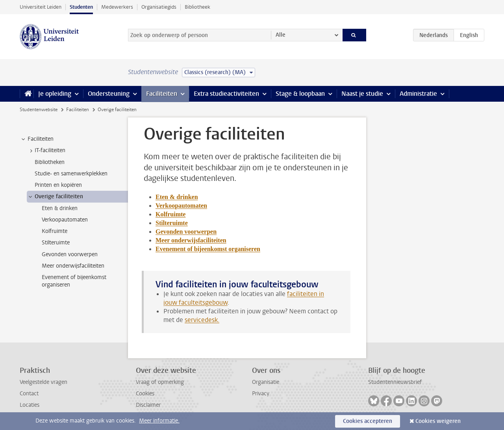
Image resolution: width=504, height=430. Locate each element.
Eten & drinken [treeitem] (60, 208)
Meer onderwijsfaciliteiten (191, 240)
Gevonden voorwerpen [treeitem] (70, 254)
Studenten (81, 7)
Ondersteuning (109, 94)
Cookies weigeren (438, 421)
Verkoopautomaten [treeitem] (65, 220)
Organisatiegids (159, 7)
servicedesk (201, 320)
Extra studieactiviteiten (226, 94)
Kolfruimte (170, 214)
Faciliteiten (162, 94)
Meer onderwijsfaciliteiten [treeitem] (73, 266)
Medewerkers (117, 7)
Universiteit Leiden (41, 7)
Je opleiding (55, 94)
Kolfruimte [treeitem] (55, 231)
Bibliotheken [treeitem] (50, 162)
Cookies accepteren (368, 421)
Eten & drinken (177, 197)
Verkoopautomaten (181, 206)
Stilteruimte (172, 223)
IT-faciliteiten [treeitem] (46, 151)
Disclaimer (148, 405)
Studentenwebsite (39, 110)
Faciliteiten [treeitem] (37, 139)
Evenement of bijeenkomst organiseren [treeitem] (74, 281)
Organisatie (266, 382)
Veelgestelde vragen (44, 382)
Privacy (261, 394)
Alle (281, 35)
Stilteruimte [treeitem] (56, 243)
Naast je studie (362, 94)
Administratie (418, 94)
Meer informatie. (159, 421)
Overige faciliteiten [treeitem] (55, 197)
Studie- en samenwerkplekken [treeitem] (71, 174)
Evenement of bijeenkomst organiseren (208, 249)
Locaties (30, 405)
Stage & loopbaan (300, 94)
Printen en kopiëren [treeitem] (58, 185)
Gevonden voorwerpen (186, 232)
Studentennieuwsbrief (395, 382)
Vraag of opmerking (160, 382)
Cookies (145, 394)
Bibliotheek (197, 7)
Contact (29, 394)
